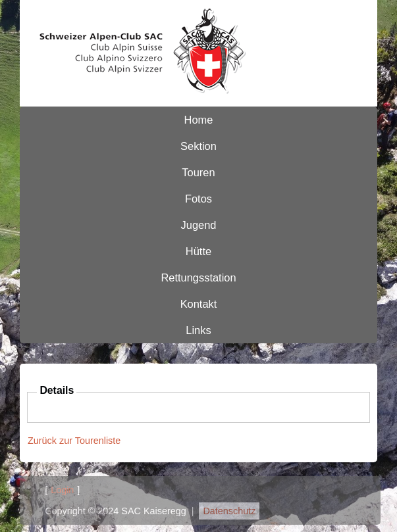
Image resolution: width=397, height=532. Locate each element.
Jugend (199, 225)
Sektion (198, 146)
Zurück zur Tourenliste (74, 441)
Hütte (198, 251)
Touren (198, 172)
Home (199, 120)
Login (62, 490)
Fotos (198, 199)
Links (198, 330)
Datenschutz (229, 511)
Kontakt (199, 304)
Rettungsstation (198, 278)
